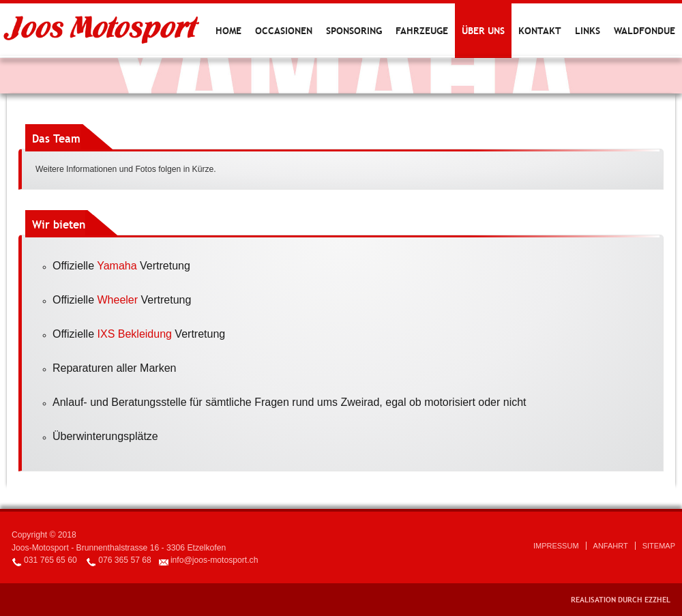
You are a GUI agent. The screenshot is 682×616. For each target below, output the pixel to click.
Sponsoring (354, 31)
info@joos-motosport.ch (214, 560)
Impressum (556, 546)
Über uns (483, 31)
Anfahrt (611, 546)
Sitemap (659, 546)
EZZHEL (657, 600)
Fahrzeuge (422, 31)
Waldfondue (644, 31)
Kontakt (540, 31)
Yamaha (117, 266)
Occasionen (284, 31)
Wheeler (118, 300)
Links (588, 31)
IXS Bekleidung (135, 334)
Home (228, 31)
